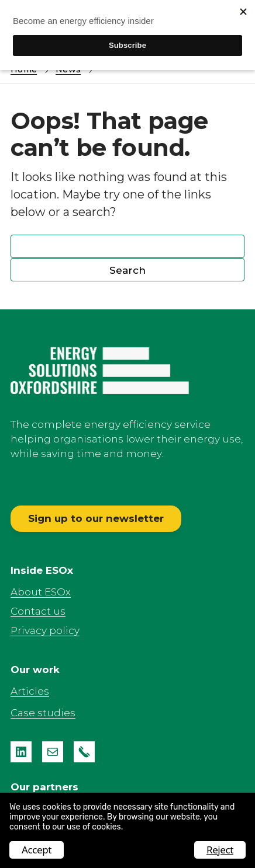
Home (24, 69)
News (68, 69)
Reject (220, 850)
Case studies (43, 713)
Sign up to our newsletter (96, 518)
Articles (30, 691)
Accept (37, 850)
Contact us (38, 611)
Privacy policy (45, 630)
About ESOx (41, 592)
